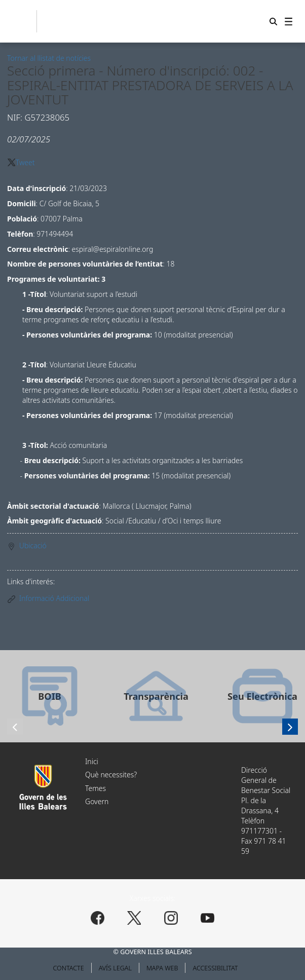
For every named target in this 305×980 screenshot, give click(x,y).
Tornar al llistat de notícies (49, 58)
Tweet (25, 162)
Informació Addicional (54, 598)
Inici (92, 761)
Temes (96, 788)
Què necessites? (111, 775)
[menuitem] (289, 21)
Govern (97, 801)
